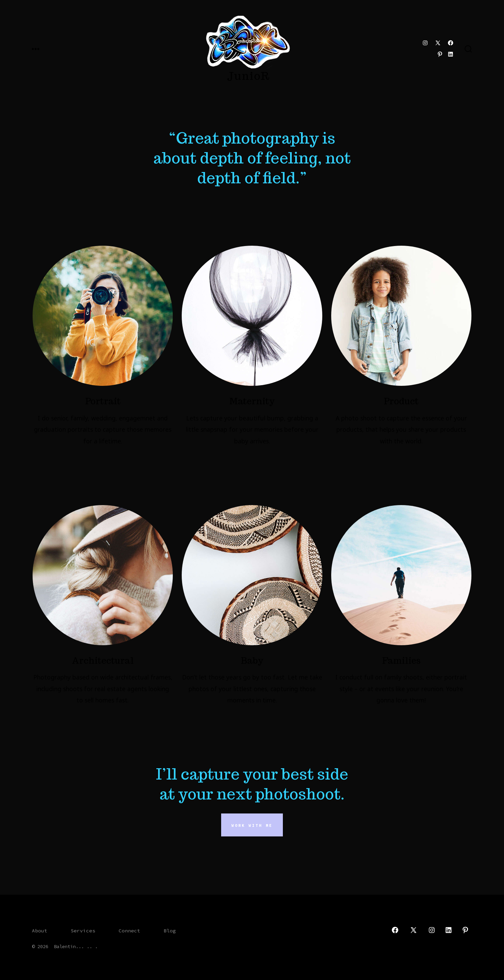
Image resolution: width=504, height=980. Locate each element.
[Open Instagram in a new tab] (425, 43)
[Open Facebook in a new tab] (451, 43)
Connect (129, 931)
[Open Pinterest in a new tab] (440, 54)
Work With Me (252, 825)
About (40, 931)
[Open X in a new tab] (438, 43)
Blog (170, 931)
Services (83, 931)
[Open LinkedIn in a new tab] (451, 54)
